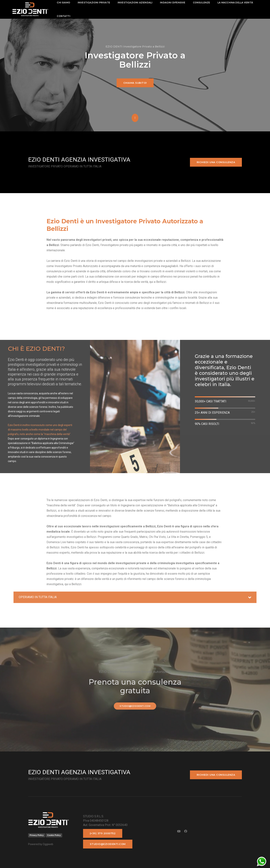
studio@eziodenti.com (135, 706)
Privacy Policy (37, 835)
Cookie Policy (54, 835)
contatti (63, 16)
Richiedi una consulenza (216, 162)
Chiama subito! (135, 83)
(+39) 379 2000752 (103, 833)
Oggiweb (48, 844)
